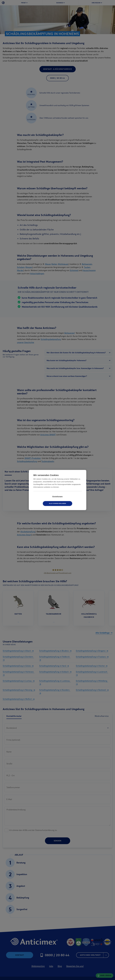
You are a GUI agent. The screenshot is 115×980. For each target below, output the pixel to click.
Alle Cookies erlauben (70, 500)
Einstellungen (45, 500)
